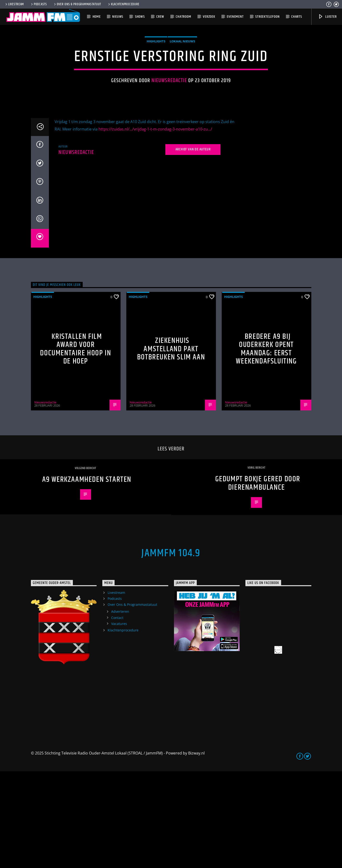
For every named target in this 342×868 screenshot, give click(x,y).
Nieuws (118, 17)
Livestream (14, 4)
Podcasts (39, 4)
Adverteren (120, 708)
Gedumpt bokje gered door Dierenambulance (258, 580)
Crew (160, 17)
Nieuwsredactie (169, 129)
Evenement (235, 17)
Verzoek (209, 17)
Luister (327, 17)
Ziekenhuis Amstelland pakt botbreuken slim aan (171, 446)
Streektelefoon (267, 17)
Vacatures (119, 720)
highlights (156, 90)
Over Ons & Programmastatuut (77, 4)
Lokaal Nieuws (182, 90)
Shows (140, 17)
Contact (117, 714)
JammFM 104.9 (171, 650)
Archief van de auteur (193, 246)
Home (97, 17)
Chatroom (183, 17)
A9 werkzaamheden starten (87, 576)
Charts (297, 17)
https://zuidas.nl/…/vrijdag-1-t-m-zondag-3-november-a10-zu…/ (155, 226)
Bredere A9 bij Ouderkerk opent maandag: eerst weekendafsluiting (266, 446)
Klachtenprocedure (123, 4)
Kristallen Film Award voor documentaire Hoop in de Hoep (75, 446)
